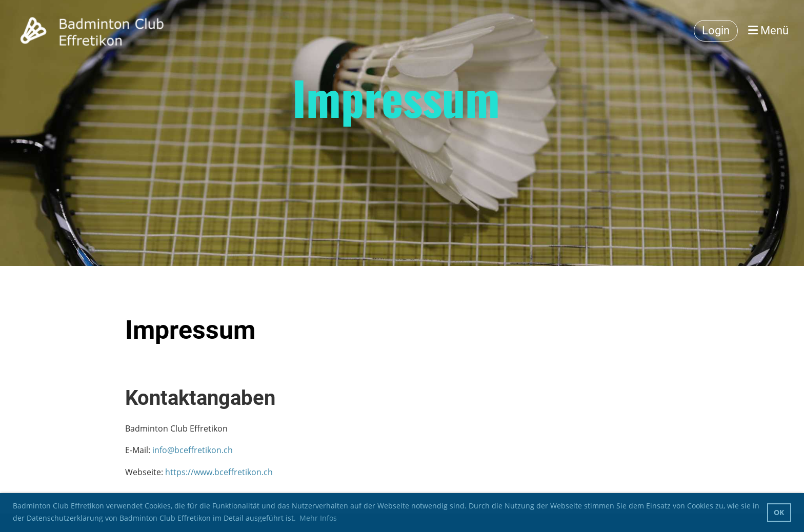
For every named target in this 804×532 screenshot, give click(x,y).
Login (716, 30)
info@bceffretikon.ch (193, 450)
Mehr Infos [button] (318, 518)
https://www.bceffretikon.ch (219, 472)
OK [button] (779, 512)
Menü (768, 30)
